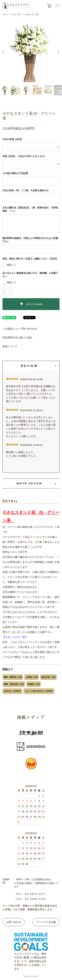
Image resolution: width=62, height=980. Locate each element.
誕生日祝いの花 (48, 677)
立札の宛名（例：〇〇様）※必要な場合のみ (26, 190)
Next (58, 53)
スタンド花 (16, 14)
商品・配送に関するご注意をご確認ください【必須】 (30, 259)
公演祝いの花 (32, 677)
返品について (10, 346)
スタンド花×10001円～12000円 (39, 691)
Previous (4, 53)
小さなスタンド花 (32, 14)
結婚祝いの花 (34, 684)
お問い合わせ (14, 922)
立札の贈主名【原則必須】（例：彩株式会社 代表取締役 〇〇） (30, 209)
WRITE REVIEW (29, 483)
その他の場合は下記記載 (15, 173)
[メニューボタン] (57, 6)
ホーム (5, 14)
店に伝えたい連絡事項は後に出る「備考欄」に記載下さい (30, 275)
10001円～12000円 (12, 691)
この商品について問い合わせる (20, 329)
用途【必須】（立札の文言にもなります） (24, 156)
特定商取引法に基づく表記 (17, 337)
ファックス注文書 (46, 922)
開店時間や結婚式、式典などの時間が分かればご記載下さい (30, 240)
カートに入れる (31, 304)
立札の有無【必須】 (13, 139)
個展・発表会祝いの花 (14, 684)
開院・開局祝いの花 (13, 677)
